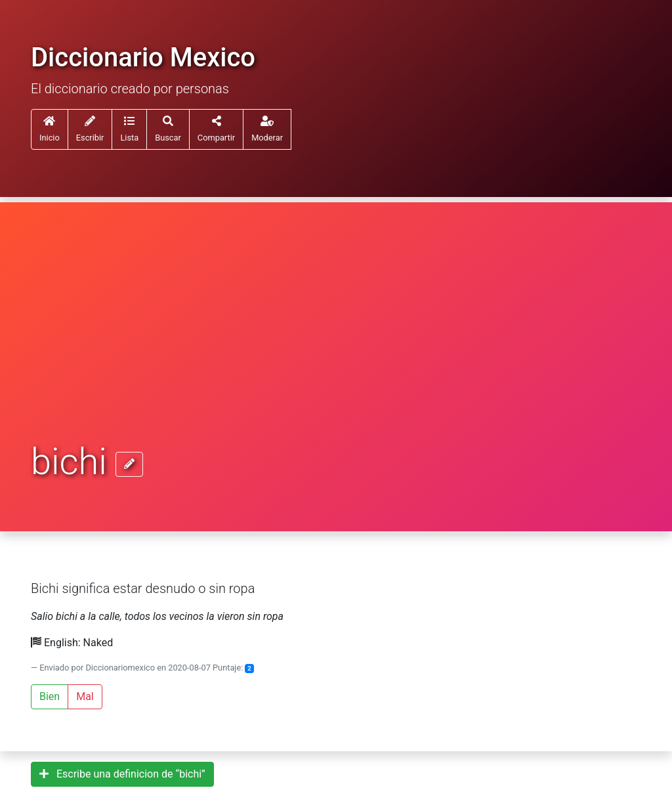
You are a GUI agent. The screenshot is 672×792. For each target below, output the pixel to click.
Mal (85, 696)
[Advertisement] (336, 343)
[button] (129, 129)
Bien (50, 696)
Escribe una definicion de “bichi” (122, 774)
